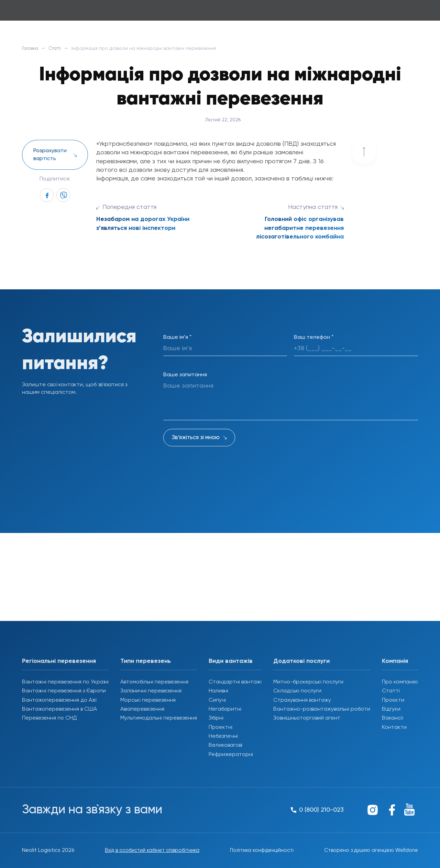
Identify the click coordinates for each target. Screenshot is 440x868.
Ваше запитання (185, 375)
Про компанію (400, 682)
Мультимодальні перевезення (159, 718)
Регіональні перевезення (59, 661)
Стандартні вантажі (235, 682)
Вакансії (392, 718)
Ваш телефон (314, 337)
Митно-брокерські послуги (308, 682)
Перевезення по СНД (49, 718)
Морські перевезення (148, 700)
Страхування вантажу (302, 700)
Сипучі (217, 700)
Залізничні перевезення (151, 691)
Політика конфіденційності (259, 850)
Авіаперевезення (142, 709)
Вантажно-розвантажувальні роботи (322, 709)
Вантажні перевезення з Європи (64, 691)
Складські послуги (297, 691)
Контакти (394, 727)
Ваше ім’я (177, 337)
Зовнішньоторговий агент (307, 718)
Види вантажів (231, 661)
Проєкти (393, 700)
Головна (32, 48)
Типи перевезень (146, 661)
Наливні (218, 691)
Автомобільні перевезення (154, 682)
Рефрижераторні (231, 755)
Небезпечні (223, 736)
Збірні (216, 718)
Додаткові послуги (301, 661)
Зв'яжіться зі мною (196, 438)
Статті (59, 48)
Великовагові (225, 745)
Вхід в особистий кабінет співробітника (150, 850)
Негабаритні (225, 709)
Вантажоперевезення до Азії (59, 700)
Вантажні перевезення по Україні (65, 682)
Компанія (395, 661)
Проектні (221, 727)
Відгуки (391, 709)
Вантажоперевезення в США (59, 709)
